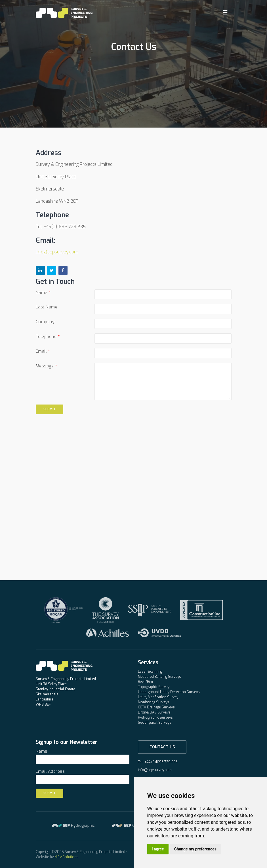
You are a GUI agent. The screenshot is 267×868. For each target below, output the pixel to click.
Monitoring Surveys (154, 702)
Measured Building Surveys (159, 677)
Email (41, 351)
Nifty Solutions (66, 857)
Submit (50, 409)
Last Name (47, 307)
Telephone (46, 337)
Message (45, 366)
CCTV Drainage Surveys (156, 707)
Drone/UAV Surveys (154, 712)
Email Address (50, 771)
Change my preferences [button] (195, 849)
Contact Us (162, 747)
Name (42, 293)
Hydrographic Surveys (155, 717)
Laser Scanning (150, 672)
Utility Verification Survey (158, 697)
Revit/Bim (145, 682)
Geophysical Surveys (155, 723)
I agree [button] (158, 849)
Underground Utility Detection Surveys (169, 692)
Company (45, 322)
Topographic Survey (154, 687)
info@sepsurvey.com (57, 252)
